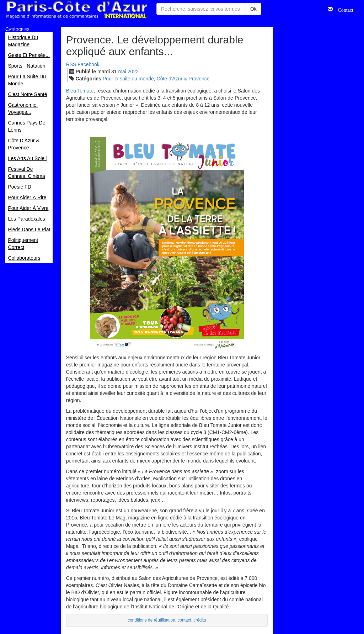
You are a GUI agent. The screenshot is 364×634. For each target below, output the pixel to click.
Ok (253, 9)
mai (122, 72)
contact (184, 620)
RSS (71, 64)
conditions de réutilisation (151, 620)
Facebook (88, 64)
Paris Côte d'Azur (76, 10)
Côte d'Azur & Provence (183, 79)
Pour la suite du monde (128, 79)
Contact (343, 9)
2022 (133, 72)
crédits (200, 620)
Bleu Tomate (80, 91)
